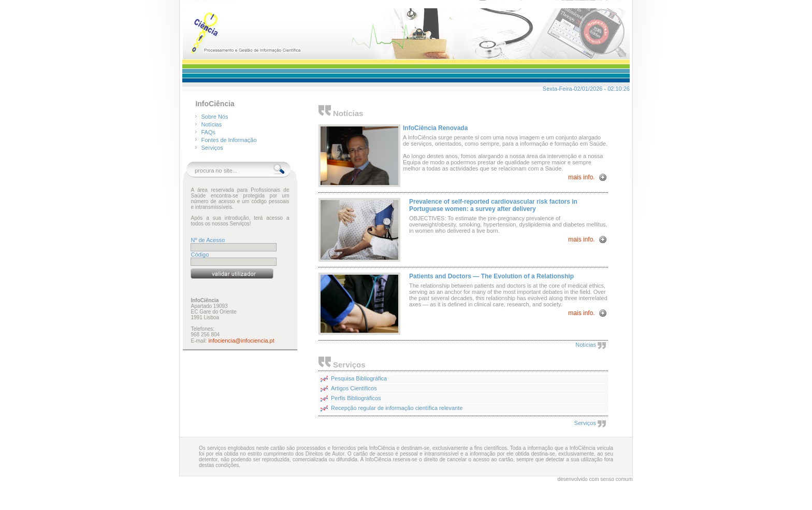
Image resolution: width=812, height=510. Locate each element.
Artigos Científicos (354, 388)
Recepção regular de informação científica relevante (397, 408)
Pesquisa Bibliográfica (359, 378)
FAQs (209, 132)
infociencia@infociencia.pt (241, 341)
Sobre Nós (215, 117)
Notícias (212, 124)
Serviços (212, 148)
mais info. (582, 177)
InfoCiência (215, 104)
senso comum (616, 479)
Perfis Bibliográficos (356, 398)
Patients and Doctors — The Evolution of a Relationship (491, 276)
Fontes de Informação (229, 140)
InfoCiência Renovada (435, 128)
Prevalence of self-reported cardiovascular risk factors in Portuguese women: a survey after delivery (493, 205)
